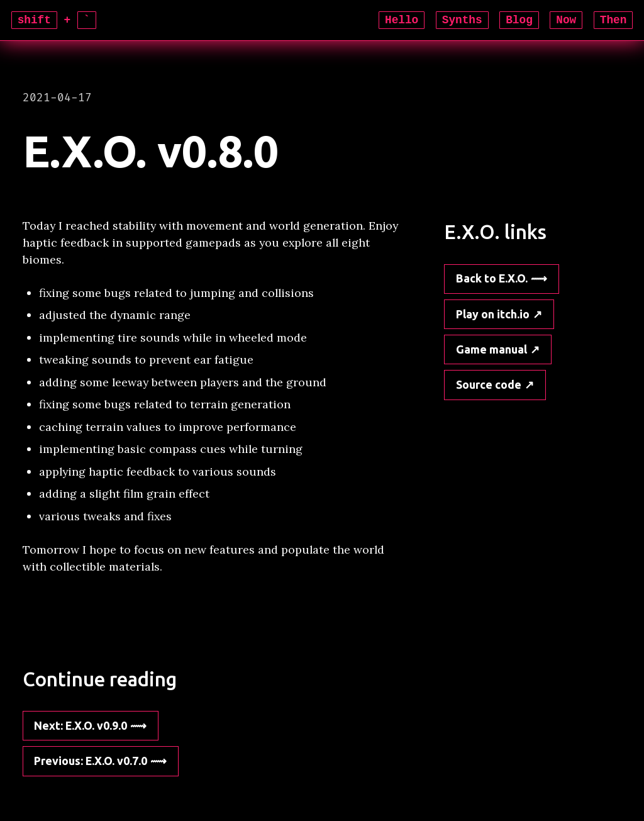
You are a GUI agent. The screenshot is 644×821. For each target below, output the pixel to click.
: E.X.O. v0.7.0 (91, 761)
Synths (462, 20)
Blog (519, 20)
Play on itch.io (493, 314)
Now (566, 20)
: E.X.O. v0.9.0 (80, 725)
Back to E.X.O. (492, 278)
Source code (489, 384)
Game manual (491, 349)
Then (613, 20)
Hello (402, 20)
